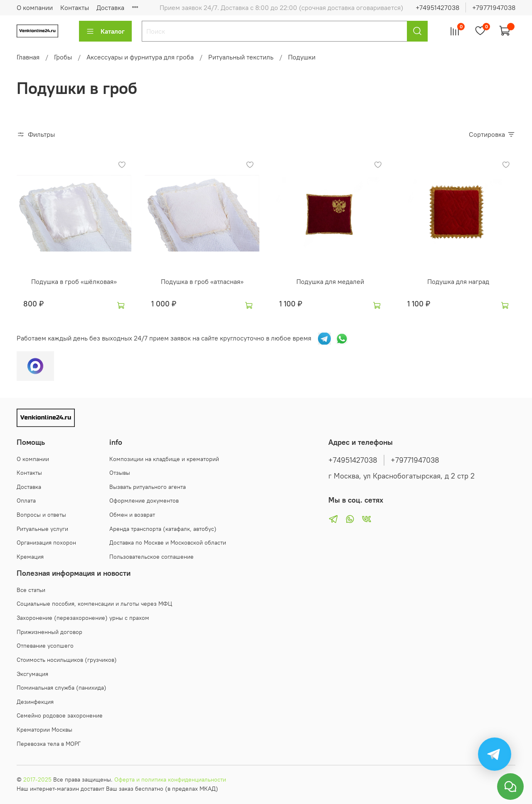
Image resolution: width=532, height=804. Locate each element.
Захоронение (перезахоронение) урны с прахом (83, 618)
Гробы (63, 57)
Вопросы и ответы (41, 515)
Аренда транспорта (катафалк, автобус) (163, 529)
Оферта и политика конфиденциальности (170, 779)
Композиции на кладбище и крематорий (164, 459)
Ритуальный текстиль (241, 57)
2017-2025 (37, 779)
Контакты (75, 7)
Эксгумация (32, 674)
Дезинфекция (35, 702)
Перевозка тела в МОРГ (49, 744)
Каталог (105, 31)
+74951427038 (437, 7)
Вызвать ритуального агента (148, 487)
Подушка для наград (458, 281)
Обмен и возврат (132, 515)
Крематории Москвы (44, 730)
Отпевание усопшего (45, 646)
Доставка (29, 487)
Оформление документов (144, 501)
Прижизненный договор (49, 632)
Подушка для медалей (330, 281)
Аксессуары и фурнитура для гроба (140, 57)
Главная (28, 57)
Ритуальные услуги (42, 529)
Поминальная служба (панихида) (62, 688)
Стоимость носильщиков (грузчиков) (67, 660)
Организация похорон (46, 543)
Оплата (26, 501)
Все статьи (31, 590)
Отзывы (120, 473)
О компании (35, 7)
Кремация (30, 557)
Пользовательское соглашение (151, 557)
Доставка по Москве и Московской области (168, 543)
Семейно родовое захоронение (60, 715)
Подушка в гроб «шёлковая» (74, 281)
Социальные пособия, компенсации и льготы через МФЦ (94, 604)
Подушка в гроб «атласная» (202, 281)
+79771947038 (494, 7)
